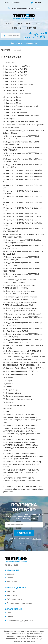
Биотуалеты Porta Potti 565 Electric (19, 85)
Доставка (9, 384)
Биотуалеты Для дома (15, 91)
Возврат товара (12, 390)
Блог (7, 412)
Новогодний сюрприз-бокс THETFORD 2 (23, 374)
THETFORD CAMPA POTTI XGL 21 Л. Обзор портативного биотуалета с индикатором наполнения (22, 473)
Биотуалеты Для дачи (14, 88)
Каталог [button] (10, 24)
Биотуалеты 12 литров (15, 97)
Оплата (9, 387)
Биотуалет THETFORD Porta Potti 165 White (24, 170)
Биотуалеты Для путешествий (18, 94)
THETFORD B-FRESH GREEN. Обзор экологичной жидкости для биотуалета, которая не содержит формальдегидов (23, 456)
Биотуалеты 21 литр (14, 103)
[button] (35, 36)
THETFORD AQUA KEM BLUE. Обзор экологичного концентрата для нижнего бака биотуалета (22, 434)
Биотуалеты (17, 43)
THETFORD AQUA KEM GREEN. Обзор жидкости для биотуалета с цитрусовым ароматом (20, 448)
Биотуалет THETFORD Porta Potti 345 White (24, 173)
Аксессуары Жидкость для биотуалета (22, 122)
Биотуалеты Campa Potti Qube (17, 66)
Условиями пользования (33, 541)
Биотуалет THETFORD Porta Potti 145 (21, 214)
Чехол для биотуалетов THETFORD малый (23, 314)
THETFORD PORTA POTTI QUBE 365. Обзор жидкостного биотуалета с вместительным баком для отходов (23, 489)
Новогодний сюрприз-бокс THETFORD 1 (23, 371)
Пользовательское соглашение (18, 396)
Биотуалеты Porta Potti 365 (16, 78)
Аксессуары (32, 43)
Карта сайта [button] (12, 595)
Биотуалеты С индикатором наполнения (22, 116)
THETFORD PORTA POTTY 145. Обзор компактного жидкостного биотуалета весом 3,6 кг (23, 481)
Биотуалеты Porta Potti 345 (16, 75)
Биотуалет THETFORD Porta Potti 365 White (24, 177)
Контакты (31, 28)
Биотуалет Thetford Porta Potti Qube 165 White (25, 368)
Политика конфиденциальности (19, 399)
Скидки (9, 381)
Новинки (17, 28)
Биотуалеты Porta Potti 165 (16, 72)
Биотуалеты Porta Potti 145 (16, 69)
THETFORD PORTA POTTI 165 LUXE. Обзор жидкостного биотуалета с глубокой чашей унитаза (22, 464)
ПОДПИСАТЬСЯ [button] (24, 533)
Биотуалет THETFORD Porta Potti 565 (21, 220)
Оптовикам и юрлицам (30, 24)
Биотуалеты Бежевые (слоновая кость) (22, 106)
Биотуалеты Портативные (16, 112)
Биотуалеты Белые (13, 109)
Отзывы (9, 409)
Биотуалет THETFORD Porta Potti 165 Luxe (23, 217)
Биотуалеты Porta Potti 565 (16, 82)
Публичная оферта (13, 393)
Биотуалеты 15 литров (15, 100)
